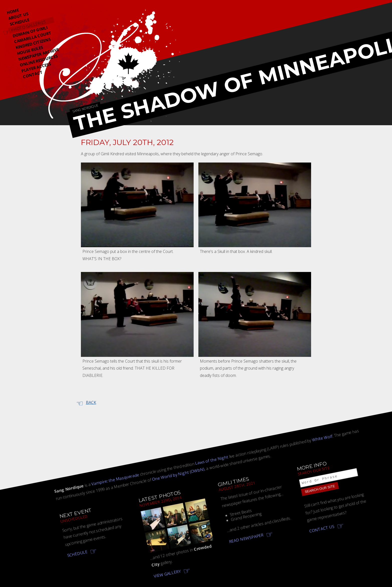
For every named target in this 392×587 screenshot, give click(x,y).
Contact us (322, 529)
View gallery (167, 574)
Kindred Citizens (33, 43)
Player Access (36, 67)
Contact (33, 75)
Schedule (19, 22)
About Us (18, 16)
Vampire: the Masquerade (115, 479)
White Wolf (322, 438)
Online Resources (39, 60)
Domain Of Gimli (30, 32)
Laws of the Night (212, 460)
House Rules (30, 50)
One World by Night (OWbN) (178, 474)
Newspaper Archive (38, 54)
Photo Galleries (28, 26)
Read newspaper (246, 538)
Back (91, 402)
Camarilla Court (33, 37)
